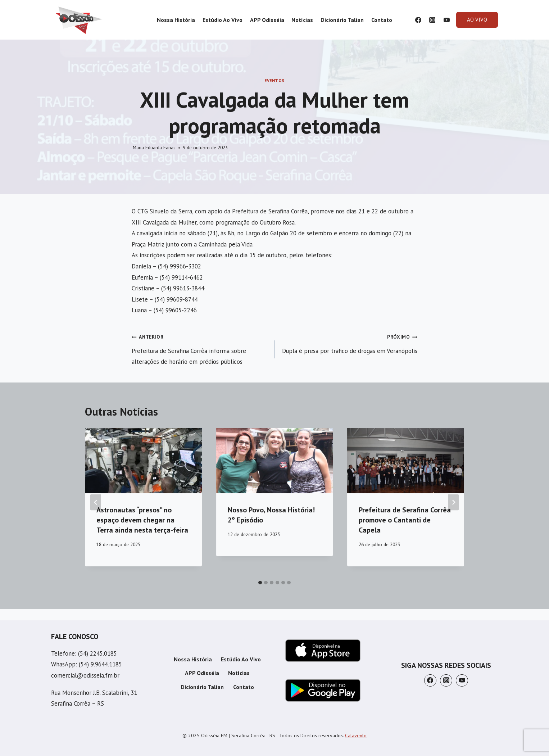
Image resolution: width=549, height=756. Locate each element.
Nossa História (176, 20)
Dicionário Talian (342, 20)
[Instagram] (432, 20)
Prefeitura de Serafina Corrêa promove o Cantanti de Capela (405, 520)
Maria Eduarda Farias (154, 148)
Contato (382, 20)
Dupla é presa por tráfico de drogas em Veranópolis (349, 343)
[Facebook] (418, 20)
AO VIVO (477, 20)
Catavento (356, 735)
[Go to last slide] (96, 502)
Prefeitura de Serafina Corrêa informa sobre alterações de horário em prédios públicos (200, 348)
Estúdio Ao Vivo (223, 20)
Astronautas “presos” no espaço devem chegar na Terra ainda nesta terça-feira (142, 520)
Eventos (274, 80)
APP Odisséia (267, 20)
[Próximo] (453, 502)
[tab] (260, 583)
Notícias (302, 20)
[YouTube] (446, 20)
